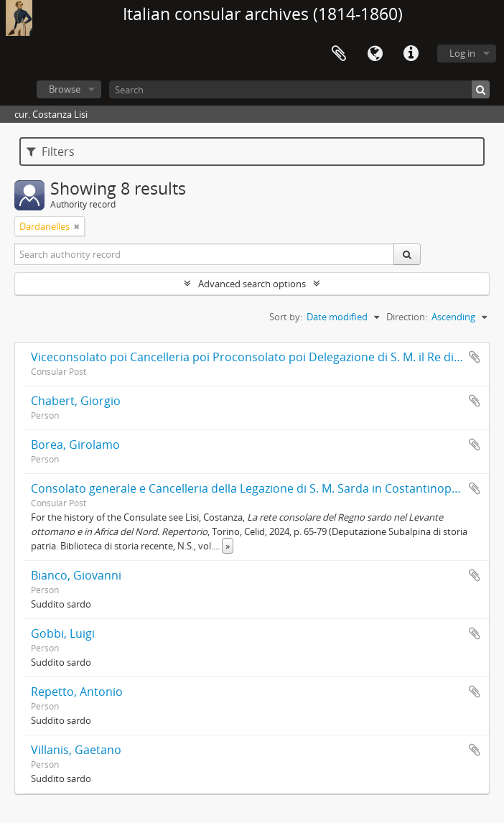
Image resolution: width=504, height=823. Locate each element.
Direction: (407, 317)
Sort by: (286, 317)
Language (375, 54)
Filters (51, 152)
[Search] (299, 89)
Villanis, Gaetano (76, 750)
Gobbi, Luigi (63, 633)
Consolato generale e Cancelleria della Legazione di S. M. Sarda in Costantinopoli (248, 488)
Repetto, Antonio (77, 692)
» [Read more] (228, 546)
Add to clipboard (475, 357)
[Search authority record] (205, 254)
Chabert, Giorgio (76, 401)
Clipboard (339, 54)
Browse (65, 89)
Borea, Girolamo (75, 445)
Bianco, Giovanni (76, 575)
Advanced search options (252, 284)
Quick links (411, 54)
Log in (462, 53)
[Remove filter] (77, 226)
